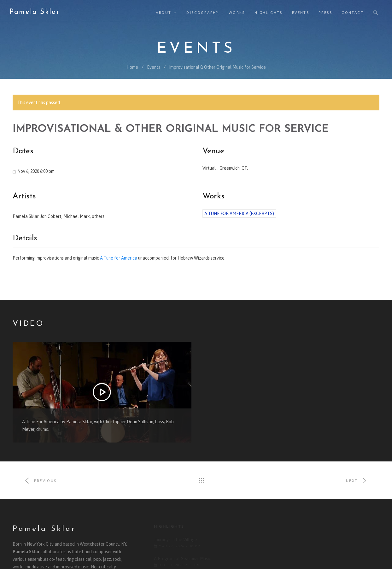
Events (301, 13)
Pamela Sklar (35, 12)
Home (132, 67)
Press (325, 13)
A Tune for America (119, 258)
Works (237, 13)
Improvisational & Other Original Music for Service (217, 67)
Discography (203, 13)
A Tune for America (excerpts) (239, 214)
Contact (353, 13)
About (164, 13)
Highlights (269, 13)
